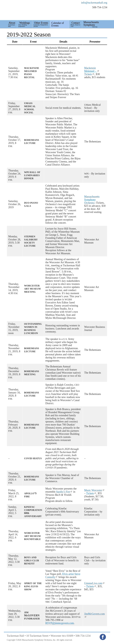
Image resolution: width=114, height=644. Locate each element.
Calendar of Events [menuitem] (58, 24)
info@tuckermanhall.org (94, 3)
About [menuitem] (12, 24)
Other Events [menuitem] (41, 24)
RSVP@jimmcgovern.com (60, 623)
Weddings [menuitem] (25, 24)
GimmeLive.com (95, 583)
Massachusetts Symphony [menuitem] (91, 24)
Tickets (89, 74)
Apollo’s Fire (64, 492)
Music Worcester (94, 490)
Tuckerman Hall (26, 10)
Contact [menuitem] (76, 24)
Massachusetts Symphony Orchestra (92, 200)
